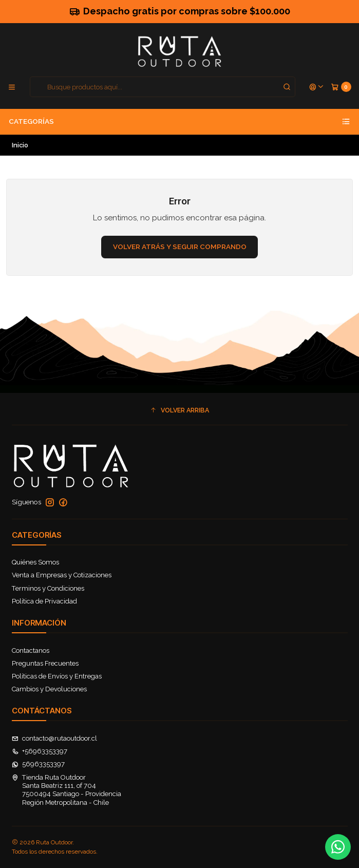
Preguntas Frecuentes (45, 663)
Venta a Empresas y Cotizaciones (62, 575)
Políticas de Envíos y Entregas (57, 676)
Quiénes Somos (35, 562)
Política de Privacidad (44, 601)
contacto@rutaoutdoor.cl (55, 738)
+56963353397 (40, 751)
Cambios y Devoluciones (49, 689)
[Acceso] (317, 87)
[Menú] (12, 87)
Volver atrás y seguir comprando (180, 247)
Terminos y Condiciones (48, 588)
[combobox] (163, 87)
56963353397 (39, 764)
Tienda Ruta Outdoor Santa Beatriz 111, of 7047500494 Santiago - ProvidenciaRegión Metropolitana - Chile (67, 790)
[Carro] (341, 87)
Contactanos (31, 650)
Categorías (179, 122)
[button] (180, 410)
